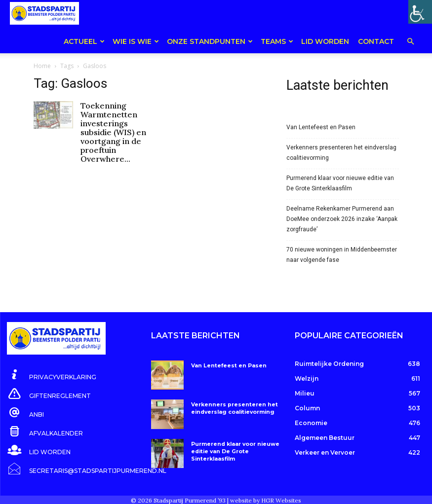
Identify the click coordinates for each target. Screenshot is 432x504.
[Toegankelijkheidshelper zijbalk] (420, 12)
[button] (410, 42)
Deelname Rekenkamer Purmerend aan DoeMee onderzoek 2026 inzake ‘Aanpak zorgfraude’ (342, 210)
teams (277, 41)
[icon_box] (52, 366)
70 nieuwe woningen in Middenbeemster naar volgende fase (342, 246)
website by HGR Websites (266, 491)
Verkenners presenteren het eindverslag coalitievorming (341, 144)
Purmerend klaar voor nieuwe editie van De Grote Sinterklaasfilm (340, 174)
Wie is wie (136, 41)
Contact (376, 41)
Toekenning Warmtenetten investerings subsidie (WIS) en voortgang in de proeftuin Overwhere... (113, 123)
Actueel (84, 41)
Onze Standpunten (210, 41)
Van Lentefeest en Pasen (321, 118)
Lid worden (325, 41)
